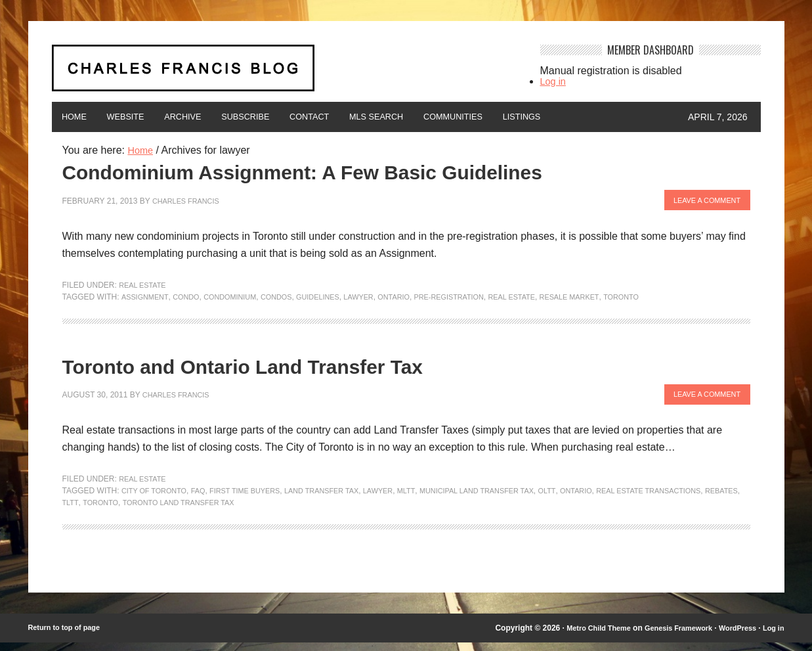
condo (191, 300)
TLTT (177, 511)
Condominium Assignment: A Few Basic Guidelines (352, 173)
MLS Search (432, 117)
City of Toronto (158, 499)
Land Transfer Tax (342, 499)
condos (290, 300)
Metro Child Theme (582, 637)
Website (139, 117)
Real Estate (145, 288)
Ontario (419, 300)
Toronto (668, 300)
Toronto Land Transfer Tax (295, 511)
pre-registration (480, 300)
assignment (146, 300)
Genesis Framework (668, 637)
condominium (239, 300)
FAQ (205, 499)
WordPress (733, 637)
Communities (521, 117)
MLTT (434, 499)
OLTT (588, 499)
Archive (207, 117)
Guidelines (336, 300)
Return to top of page (68, 637)
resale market (611, 300)
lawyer (380, 300)
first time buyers (257, 499)
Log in (555, 81)
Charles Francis (189, 204)
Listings (601, 117)
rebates (146, 511)
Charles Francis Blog (284, 73)
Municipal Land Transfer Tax (511, 499)
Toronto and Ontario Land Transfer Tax (280, 372)
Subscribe (280, 117)
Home (79, 117)
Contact (355, 117)
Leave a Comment (702, 204)
